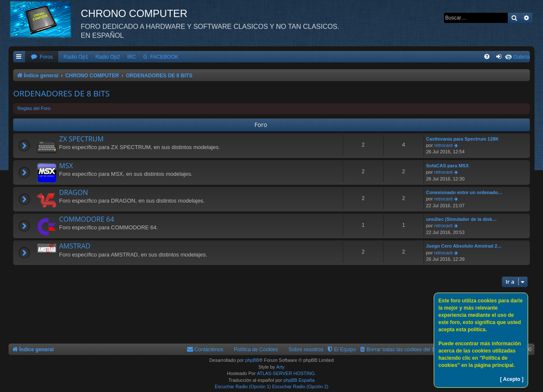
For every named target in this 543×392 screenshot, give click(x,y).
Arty (281, 367)
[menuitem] (42, 57)
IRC (132, 57)
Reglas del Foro (34, 108)
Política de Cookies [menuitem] (256, 350)
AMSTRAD (75, 246)
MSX (66, 166)
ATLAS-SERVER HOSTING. (286, 373)
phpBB (252, 360)
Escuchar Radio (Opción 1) (243, 386)
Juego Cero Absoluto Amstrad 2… (464, 246)
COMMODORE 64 (87, 219)
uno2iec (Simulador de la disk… (461, 219)
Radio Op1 (76, 57)
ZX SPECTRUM (81, 139)
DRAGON (74, 192)
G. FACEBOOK (161, 57)
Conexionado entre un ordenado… (464, 192)
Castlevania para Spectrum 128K (462, 139)
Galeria (522, 57)
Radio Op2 (108, 57)
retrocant (443, 145)
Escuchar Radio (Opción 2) (300, 386)
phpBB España (299, 380)
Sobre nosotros (306, 350)
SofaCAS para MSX (447, 166)
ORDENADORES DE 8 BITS (61, 93)
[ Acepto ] (512, 379)
